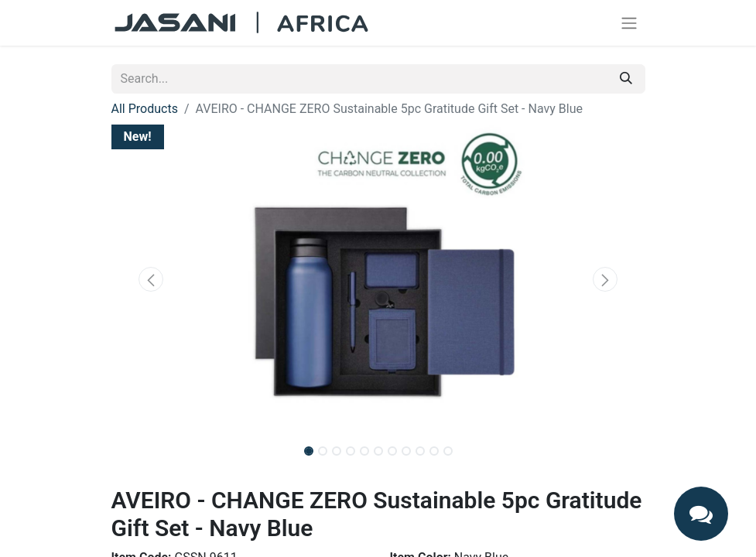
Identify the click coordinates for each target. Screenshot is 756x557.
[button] (152, 279)
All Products (145, 109)
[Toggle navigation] (629, 23)
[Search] (626, 79)
